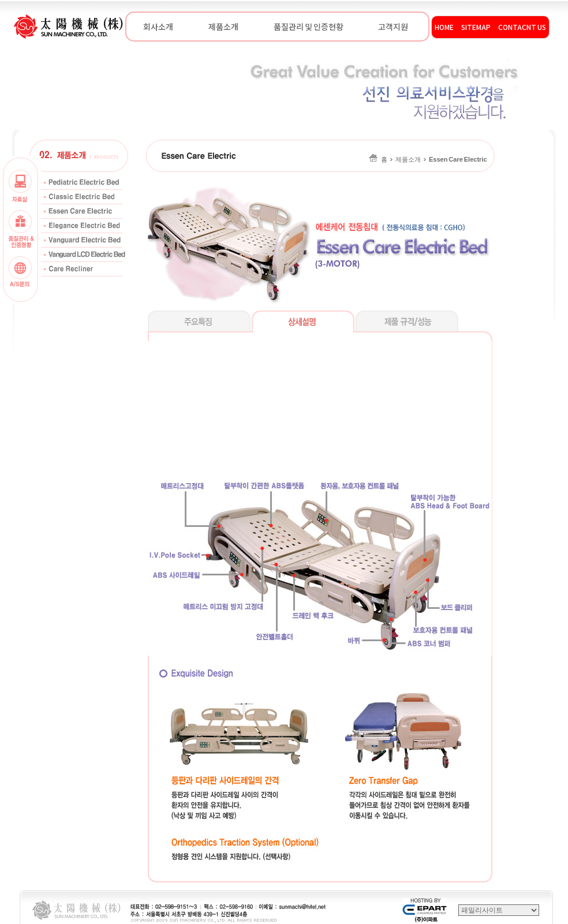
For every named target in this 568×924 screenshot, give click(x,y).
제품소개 (223, 27)
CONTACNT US (522, 27)
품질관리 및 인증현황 (308, 27)
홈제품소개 (428, 159)
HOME (444, 27)
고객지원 (393, 27)
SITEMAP (476, 27)
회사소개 (158, 27)
